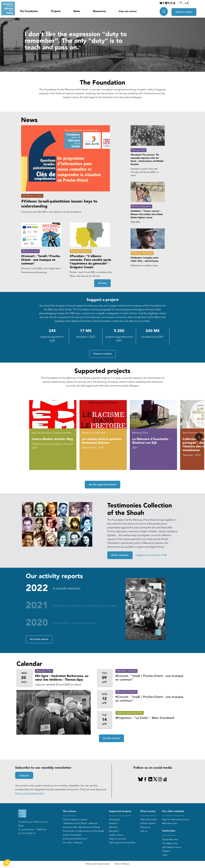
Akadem (166, 851)
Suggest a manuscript (151, 555)
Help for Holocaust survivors (176, 819)
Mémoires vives (170, 823)
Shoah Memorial (170, 840)
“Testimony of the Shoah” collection (80, 823)
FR (181, 3)
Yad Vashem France (172, 847)
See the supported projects (102, 485)
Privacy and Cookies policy (30, 793)
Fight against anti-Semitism (122, 843)
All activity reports (39, 639)
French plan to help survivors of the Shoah (83, 831)
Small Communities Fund (75, 839)
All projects (114, 819)
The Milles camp (170, 843)
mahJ (165, 855)
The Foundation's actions (75, 819)
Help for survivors (117, 839)
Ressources (99, 11)
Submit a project (184, 11)
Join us (144, 831)
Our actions (69, 811)
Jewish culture (116, 835)
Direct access (148, 811)
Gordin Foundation (72, 835)
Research (113, 823)
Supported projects (120, 811)
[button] (199, 437)
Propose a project (102, 354)
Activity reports (148, 823)
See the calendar (111, 738)
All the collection (120, 555)
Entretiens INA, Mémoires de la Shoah (81, 827)
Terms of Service (122, 864)
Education (114, 831)
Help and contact (128, 11)
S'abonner (24, 775)
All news (102, 283)
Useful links (169, 831)
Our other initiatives (72, 843)
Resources (145, 827)
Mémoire (113, 827)
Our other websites (173, 811)
